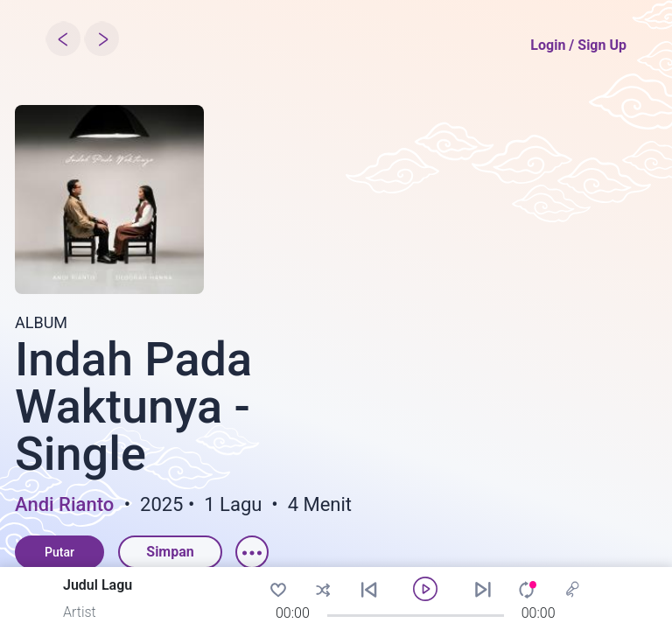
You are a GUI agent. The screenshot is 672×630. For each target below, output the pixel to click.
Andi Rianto (64, 505)
